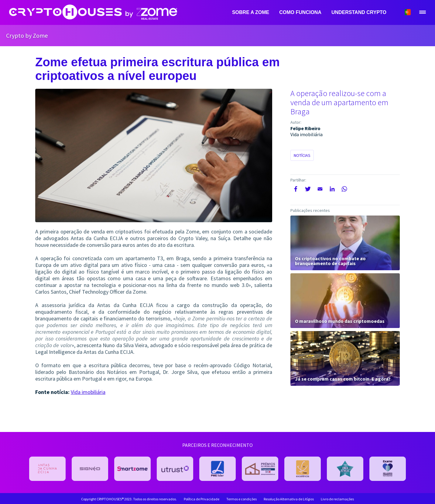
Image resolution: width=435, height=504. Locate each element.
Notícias (302, 155)
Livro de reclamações (337, 499)
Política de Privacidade (202, 499)
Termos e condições (241, 499)
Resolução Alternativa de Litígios (289, 499)
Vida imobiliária (88, 392)
